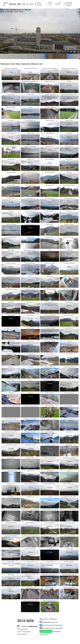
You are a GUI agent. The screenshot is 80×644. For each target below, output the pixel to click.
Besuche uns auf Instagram (53, 628)
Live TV (58, 4)
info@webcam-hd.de (50, 622)
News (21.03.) (38, 4)
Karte (30, 4)
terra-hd (10, 4)
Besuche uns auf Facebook (52, 625)
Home (23, 4)
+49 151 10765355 (49, 619)
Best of (50, 4)
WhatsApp (56, 632)
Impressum (44, 635)
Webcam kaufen (68, 4)
